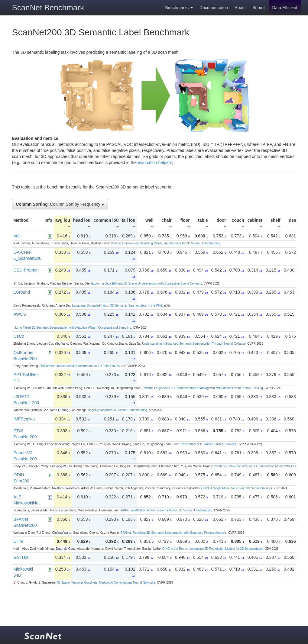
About (240, 8)
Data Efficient (285, 8)
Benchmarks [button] (179, 8)
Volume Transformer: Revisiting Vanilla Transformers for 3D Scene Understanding (166, 243)
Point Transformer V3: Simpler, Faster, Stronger (204, 444)
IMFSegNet (24, 419)
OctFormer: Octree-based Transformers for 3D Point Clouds (80, 366)
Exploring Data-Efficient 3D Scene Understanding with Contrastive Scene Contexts (147, 283)
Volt (17, 236)
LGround (22, 292)
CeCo (19, 336)
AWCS (20, 314)
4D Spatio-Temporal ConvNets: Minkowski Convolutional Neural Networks (106, 583)
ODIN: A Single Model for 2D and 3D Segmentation (235, 488)
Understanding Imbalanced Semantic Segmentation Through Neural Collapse (194, 344)
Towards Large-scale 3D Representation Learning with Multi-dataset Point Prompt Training (203, 388)
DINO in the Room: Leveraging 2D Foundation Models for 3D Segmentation (213, 549)
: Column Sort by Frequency (60, 204)
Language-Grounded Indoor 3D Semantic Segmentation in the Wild (117, 306)
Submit (259, 8)
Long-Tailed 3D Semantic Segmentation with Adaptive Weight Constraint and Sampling (73, 328)
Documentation (214, 8)
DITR (19, 541)
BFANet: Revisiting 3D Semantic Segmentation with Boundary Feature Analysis (174, 533)
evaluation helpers (155, 163)
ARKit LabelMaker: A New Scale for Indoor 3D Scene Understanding (167, 510)
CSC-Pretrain (26, 270)
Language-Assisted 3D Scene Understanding (117, 410)
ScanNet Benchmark (48, 8)
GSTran (21, 557)
